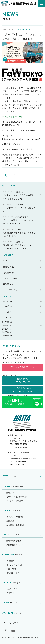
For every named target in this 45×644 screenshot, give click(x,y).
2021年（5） (8, 336)
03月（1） (10, 306)
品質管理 (10, 521)
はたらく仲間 (12, 589)
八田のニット (14, 535)
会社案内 (12, 555)
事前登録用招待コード (13, 117)
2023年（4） (8, 329)
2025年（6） (8, 322)
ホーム (9, 476)
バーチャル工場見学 (15, 501)
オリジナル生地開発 (15, 517)
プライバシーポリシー (11, 623)
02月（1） (10, 312)
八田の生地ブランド (15, 545)
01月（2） (10, 318)
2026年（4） (8, 301)
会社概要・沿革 (13, 573)
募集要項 (10, 593)
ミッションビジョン (15, 565)
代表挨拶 (10, 561)
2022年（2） (8, 332)
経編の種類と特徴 (14, 541)
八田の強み (12, 511)
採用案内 (11, 583)
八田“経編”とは (13, 487)
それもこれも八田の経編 (17, 497)
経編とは (10, 493)
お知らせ (10, 603)
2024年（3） (8, 326)
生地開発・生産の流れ (16, 525)
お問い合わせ (14, 613)
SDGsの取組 (12, 569)
